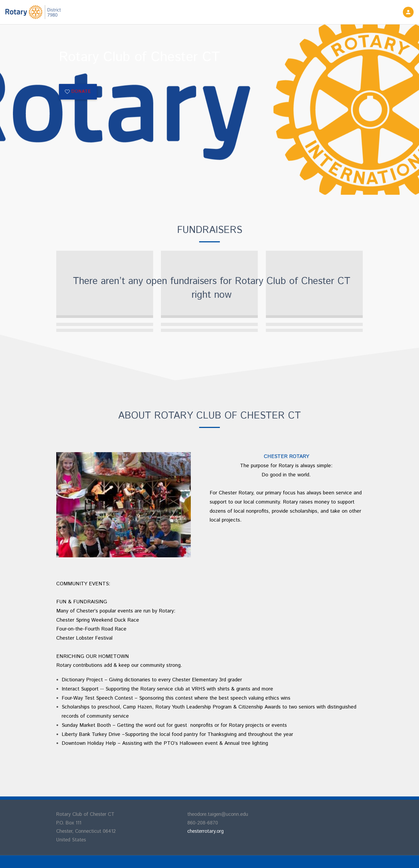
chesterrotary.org (205, 831)
